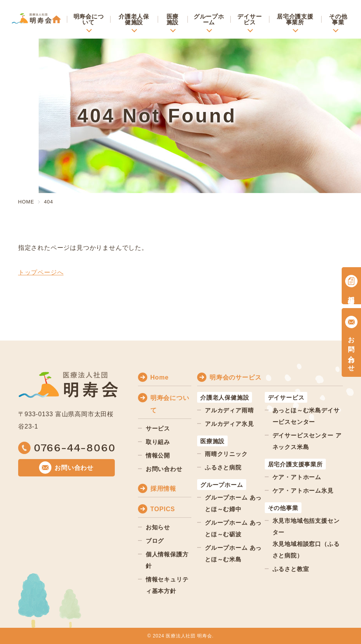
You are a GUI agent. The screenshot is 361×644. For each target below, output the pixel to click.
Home (160, 377)
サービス (158, 428)
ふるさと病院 (223, 467)
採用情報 (163, 489)
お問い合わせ (164, 469)
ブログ (155, 541)
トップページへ (41, 272)
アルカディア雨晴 (229, 410)
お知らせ (158, 527)
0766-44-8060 (75, 448)
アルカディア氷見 (229, 424)
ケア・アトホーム (297, 477)
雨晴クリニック (226, 454)
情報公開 (158, 455)
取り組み (158, 442)
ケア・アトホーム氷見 (303, 491)
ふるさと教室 (291, 569)
